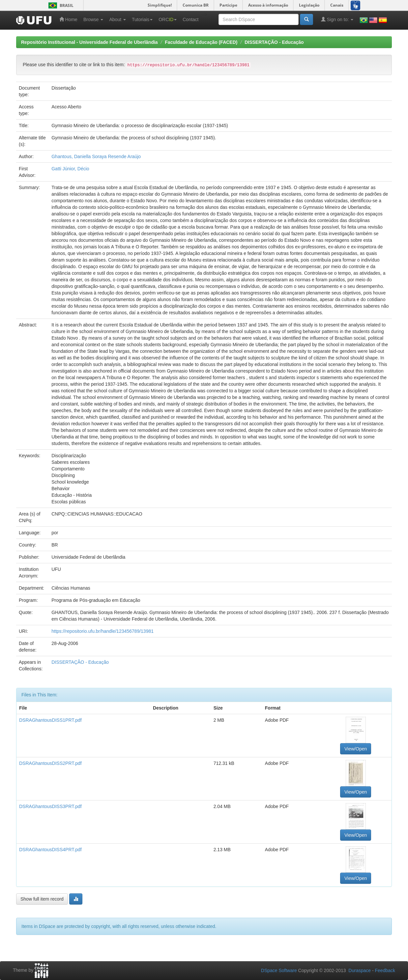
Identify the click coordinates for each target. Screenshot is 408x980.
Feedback (385, 970)
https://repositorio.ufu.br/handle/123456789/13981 (102, 631)
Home (68, 19)
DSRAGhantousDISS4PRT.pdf (50, 850)
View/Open (356, 749)
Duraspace (360, 970)
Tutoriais (142, 19)
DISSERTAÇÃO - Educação (274, 42)
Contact (190, 19)
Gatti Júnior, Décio (70, 169)
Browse (93, 19)
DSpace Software (279, 970)
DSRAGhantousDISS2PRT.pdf (50, 763)
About (117, 19)
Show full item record (42, 899)
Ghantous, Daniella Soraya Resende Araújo (96, 156)
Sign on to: (337, 19)
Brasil (60, 5)
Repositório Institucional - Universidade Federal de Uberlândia (89, 42)
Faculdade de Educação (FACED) (201, 42)
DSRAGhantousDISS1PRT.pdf (50, 720)
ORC (168, 19)
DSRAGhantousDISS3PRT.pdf (50, 806)
